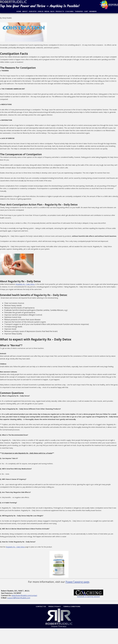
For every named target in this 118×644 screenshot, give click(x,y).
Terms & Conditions (72, 606)
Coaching (69, 11)
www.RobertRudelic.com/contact (24, 595)
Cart (86, 11)
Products (60, 11)
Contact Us (41, 606)
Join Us (40, 11)
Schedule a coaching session (88, 597)
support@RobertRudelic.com (19, 598)
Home (19, 11)
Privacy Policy (54, 606)
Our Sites (33, 11)
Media (47, 11)
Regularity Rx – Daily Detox (25, 284)
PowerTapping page (77, 582)
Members (93, 11)
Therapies (79, 11)
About (25, 11)
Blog (52, 11)
